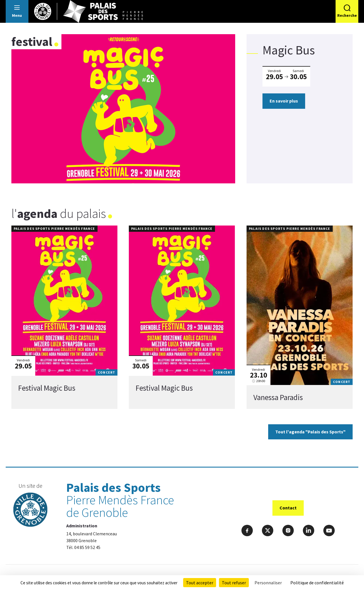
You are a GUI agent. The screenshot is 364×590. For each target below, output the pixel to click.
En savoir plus (284, 101)
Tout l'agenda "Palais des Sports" (310, 432)
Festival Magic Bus (47, 388)
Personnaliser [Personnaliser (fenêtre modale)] (268, 583)
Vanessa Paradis (278, 397)
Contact (288, 508)
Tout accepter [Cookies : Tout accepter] (200, 583)
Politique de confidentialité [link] (317, 583)
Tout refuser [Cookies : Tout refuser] (234, 583)
